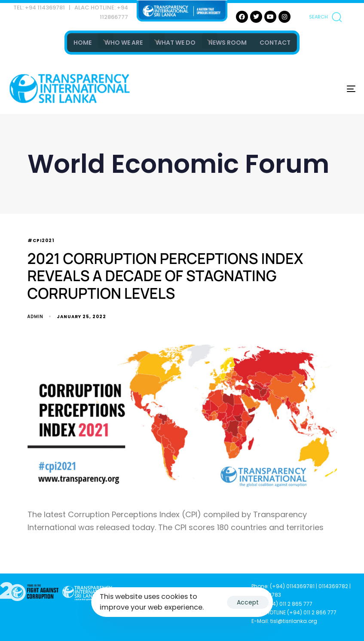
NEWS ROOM (228, 43)
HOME (83, 43)
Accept (248, 602)
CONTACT (275, 43)
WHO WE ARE (124, 43)
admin (35, 316)
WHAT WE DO (176, 43)
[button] (325, 17)
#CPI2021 (41, 241)
